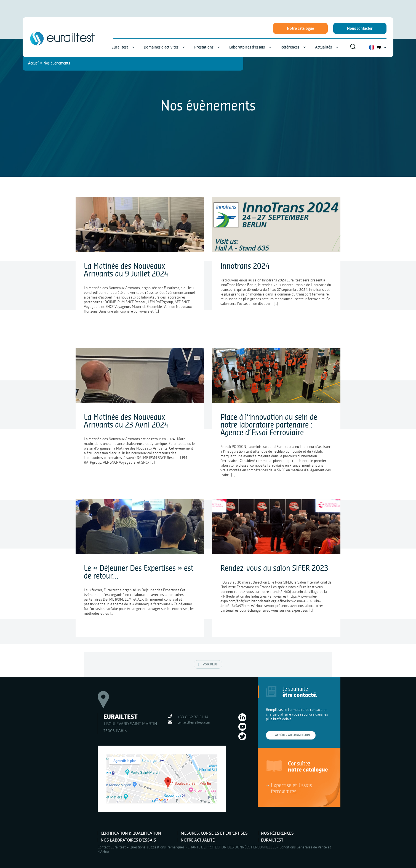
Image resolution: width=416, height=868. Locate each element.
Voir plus (210, 664)
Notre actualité (198, 840)
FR (378, 47)
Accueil (34, 63)
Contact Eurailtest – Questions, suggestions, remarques (141, 847)
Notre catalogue (300, 28)
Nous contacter (360, 28)
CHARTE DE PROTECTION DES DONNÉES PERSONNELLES (232, 847)
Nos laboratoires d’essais (128, 840)
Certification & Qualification (131, 833)
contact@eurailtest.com (194, 722)
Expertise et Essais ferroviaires (291, 788)
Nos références (277, 833)
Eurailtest (272, 840)
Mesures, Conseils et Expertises (214, 833)
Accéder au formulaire (293, 735)
